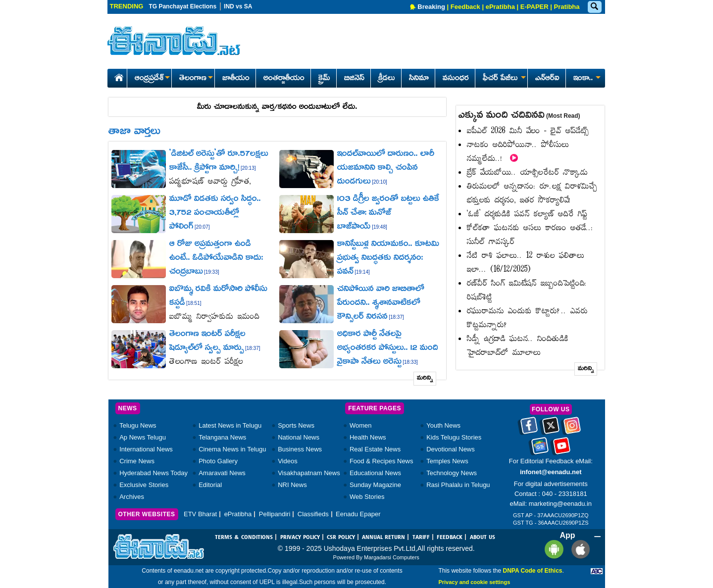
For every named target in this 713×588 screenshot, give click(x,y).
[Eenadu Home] (117, 76)
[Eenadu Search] (594, 7)
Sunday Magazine (375, 485)
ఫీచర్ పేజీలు (503, 79)
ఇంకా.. (586, 79)
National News (299, 437)
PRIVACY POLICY (300, 538)
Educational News (375, 473)
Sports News (296, 425)
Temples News (447, 461)
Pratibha (566, 7)
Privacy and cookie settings (474, 582)
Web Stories (367, 497)
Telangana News (222, 437)
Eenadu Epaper (358, 514)
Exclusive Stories (144, 485)
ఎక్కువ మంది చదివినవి (519, 116)
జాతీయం (236, 79)
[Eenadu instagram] (572, 429)
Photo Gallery (218, 461)
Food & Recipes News (382, 461)
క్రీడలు (387, 79)
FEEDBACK (450, 538)
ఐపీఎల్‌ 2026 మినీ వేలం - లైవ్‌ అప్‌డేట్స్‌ (528, 131)
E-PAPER (535, 7)
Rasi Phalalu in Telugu (458, 485)
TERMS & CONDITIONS (244, 538)
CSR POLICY (341, 538)
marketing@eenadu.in (560, 504)
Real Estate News (375, 449)
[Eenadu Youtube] (562, 449)
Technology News (452, 473)
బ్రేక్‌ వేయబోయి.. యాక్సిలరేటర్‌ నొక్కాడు (528, 173)
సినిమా (419, 79)
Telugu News (138, 425)
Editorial (210, 485)
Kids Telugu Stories (454, 437)
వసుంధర (456, 79)
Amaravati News (222, 473)
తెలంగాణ (196, 79)
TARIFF (421, 538)
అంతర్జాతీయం (284, 79)
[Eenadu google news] (540, 449)
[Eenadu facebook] (529, 429)
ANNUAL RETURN (383, 538)
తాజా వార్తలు (134, 132)
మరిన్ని (425, 378)
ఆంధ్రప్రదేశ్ (152, 79)
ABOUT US (483, 538)
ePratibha (500, 7)
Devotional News (451, 449)
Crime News (137, 461)
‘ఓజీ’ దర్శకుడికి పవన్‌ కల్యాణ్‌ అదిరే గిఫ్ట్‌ (527, 215)
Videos (288, 461)
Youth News (443, 425)
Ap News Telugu (143, 437)
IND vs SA (238, 6)
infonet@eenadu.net (551, 472)
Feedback (465, 7)
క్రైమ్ (324, 79)
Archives (132, 497)
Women (361, 425)
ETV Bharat (200, 514)
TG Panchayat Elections (182, 6)
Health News (368, 437)
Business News (300, 449)
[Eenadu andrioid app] (552, 549)
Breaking (431, 7)
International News (146, 449)
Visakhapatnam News (309, 473)
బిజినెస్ (354, 79)
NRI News (292, 485)
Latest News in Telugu (230, 425)
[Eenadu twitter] (551, 429)
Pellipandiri (275, 514)
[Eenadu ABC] (597, 571)
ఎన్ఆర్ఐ (547, 79)
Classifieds (313, 514)
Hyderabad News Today (153, 473)
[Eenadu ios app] (578, 549)
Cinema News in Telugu (232, 449)
